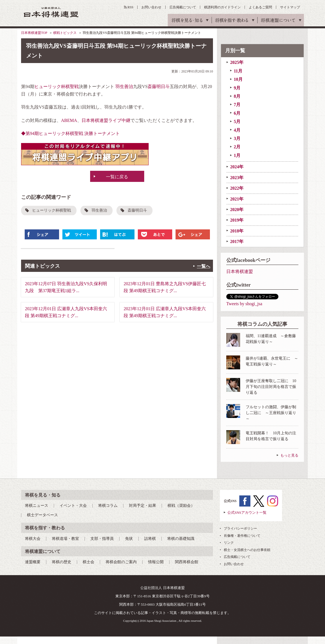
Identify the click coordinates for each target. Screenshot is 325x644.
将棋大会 (33, 539)
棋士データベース (42, 515)
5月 (237, 121)
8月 (237, 96)
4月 (237, 130)
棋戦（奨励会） (181, 506)
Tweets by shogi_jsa (244, 304)
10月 (238, 79)
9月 (237, 88)
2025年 (237, 62)
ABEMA (69, 120)
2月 (237, 147)
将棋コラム (108, 506)
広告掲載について (183, 7)
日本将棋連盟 (240, 271)
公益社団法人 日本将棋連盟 (51, 12)
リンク (229, 543)
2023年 (237, 178)
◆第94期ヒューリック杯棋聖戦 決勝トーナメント (70, 133)
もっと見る (289, 455)
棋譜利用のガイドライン (222, 7)
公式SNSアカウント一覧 (247, 513)
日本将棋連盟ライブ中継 (106, 120)
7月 (237, 105)
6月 (237, 113)
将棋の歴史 (62, 562)
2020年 (237, 210)
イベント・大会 (73, 506)
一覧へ (204, 266)
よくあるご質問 (260, 7)
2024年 (237, 167)
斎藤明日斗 (159, 87)
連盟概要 (33, 562)
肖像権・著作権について (242, 536)
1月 (237, 155)
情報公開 (156, 562)
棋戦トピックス (65, 33)
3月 (237, 138)
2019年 (237, 220)
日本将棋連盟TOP (34, 33)
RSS (130, 7)
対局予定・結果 (143, 506)
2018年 (237, 231)
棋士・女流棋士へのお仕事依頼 (247, 550)
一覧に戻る (117, 177)
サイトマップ (290, 7)
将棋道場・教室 (65, 539)
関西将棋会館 (187, 562)
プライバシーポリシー (240, 528)
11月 (238, 71)
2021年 (237, 199)
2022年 (237, 188)
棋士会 (88, 562)
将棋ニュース (37, 506)
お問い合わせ (151, 7)
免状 (129, 539)
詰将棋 (150, 539)
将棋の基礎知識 (181, 539)
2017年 (237, 241)
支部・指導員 (102, 539)
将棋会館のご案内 (121, 562)
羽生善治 (124, 87)
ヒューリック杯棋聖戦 (57, 87)
